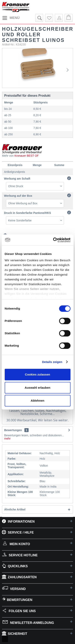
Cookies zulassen (38, 374)
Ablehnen (37, 401)
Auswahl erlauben (37, 388)
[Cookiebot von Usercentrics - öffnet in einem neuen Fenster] (53, 240)
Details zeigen (52, 362)
